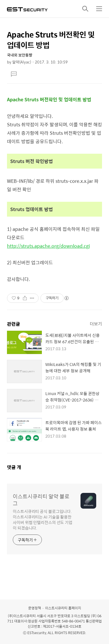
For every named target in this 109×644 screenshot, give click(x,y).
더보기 (96, 324)
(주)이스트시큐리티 (22, 616)
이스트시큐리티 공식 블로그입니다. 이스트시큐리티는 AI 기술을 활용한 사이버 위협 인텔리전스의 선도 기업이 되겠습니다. (43, 519)
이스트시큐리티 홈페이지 (63, 608)
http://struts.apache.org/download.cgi (48, 246)
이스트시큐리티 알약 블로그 (41, 500)
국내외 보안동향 (20, 55)
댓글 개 (14, 467)
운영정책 (35, 608)
